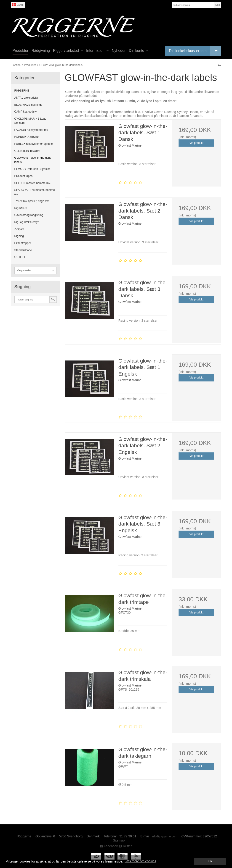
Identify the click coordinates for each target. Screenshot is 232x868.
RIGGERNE (22, 91)
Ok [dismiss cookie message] (210, 861)
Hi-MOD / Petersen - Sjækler (32, 169)
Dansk (18, 5)
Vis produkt (196, 143)
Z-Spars (19, 229)
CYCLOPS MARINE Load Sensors (30, 121)
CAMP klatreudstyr (26, 112)
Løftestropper (23, 243)
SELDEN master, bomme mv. (33, 183)
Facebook (109, 846)
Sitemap (119, 840)
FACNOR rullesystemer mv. (32, 130)
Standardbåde (23, 250)
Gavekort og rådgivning (29, 215)
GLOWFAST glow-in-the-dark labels (33, 160)
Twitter (125, 846)
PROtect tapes (24, 176)
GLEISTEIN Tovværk (27, 151)
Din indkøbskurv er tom (195, 51)
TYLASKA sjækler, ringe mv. (32, 201)
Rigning (19, 236)
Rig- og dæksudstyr (27, 222)
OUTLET (20, 257)
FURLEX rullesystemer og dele (34, 144)
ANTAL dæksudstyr (26, 98)
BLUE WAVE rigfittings (28, 105)
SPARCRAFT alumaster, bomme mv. (35, 192)
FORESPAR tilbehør (27, 137)
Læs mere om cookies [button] (140, 861)
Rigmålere (21, 208)
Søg (217, 5)
